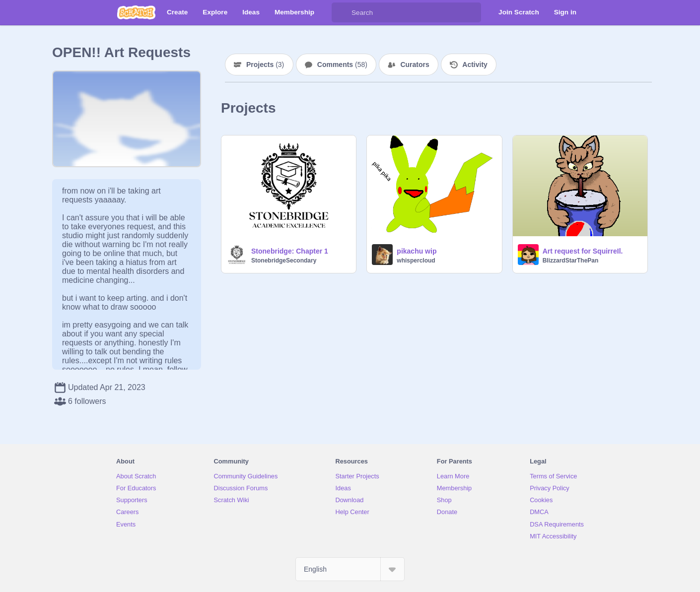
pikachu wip (417, 251)
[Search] (342, 12)
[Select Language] (350, 569)
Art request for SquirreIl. (583, 251)
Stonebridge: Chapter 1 (290, 251)
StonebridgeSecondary (284, 261)
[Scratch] (136, 12)
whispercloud (416, 261)
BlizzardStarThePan (571, 261)
